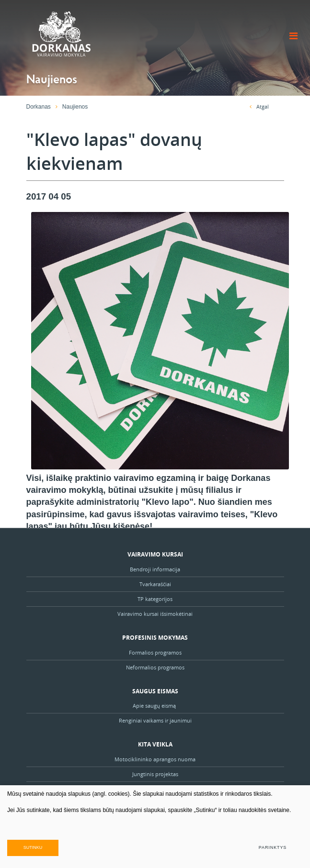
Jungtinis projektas (155, 774)
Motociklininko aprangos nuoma (155, 759)
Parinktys (273, 847)
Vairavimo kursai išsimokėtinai (155, 614)
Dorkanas (39, 107)
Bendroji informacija (155, 569)
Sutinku (33, 847)
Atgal (259, 106)
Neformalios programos (155, 667)
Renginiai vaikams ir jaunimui (155, 720)
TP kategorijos (155, 599)
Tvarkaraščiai (155, 584)
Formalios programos (155, 652)
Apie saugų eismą (155, 706)
